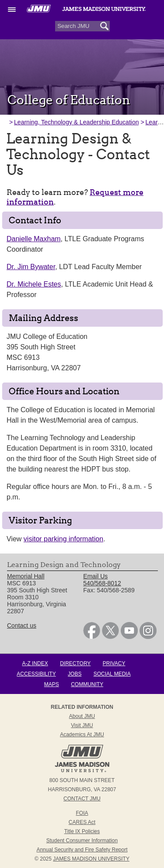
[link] (92, 637)
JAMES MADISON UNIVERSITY (91, 859)
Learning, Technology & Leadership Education (76, 122)
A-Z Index (35, 663)
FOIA (82, 813)
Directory (75, 663)
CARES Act (82, 822)
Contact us (22, 625)
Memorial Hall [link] (26, 576)
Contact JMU (82, 799)
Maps (52, 684)
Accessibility (36, 674)
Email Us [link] (95, 576)
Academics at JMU (82, 735)
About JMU (82, 716)
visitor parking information (63, 539)
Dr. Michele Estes (34, 284)
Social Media (112, 674)
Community (87, 684)
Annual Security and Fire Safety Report (82, 850)
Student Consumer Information (82, 841)
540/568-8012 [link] (102, 583)
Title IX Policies (82, 831)
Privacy (114, 663)
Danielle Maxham (34, 239)
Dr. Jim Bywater (31, 267)
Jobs (75, 674)
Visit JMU (82, 725)
